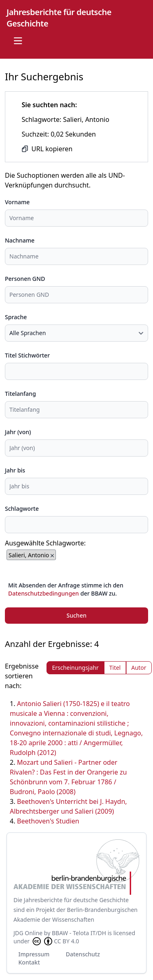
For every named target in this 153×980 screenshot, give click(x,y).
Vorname (17, 202)
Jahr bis (15, 470)
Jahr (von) (18, 432)
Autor (139, 668)
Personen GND (25, 279)
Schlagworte (22, 509)
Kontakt (29, 962)
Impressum (34, 954)
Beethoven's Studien (48, 821)
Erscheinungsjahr (75, 668)
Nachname (20, 240)
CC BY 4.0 (55, 941)
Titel (115, 668)
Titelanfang (20, 394)
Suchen (76, 615)
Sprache (16, 317)
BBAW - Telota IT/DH (79, 933)
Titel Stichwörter (27, 355)
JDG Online (28, 933)
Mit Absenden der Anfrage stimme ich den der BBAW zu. (66, 589)
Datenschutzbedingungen (43, 593)
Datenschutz (83, 954)
